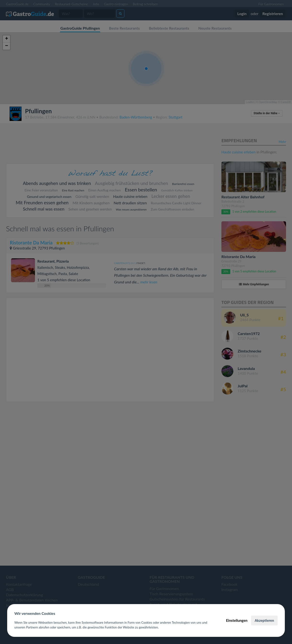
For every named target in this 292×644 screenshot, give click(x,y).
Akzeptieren (264, 620)
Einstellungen (237, 620)
